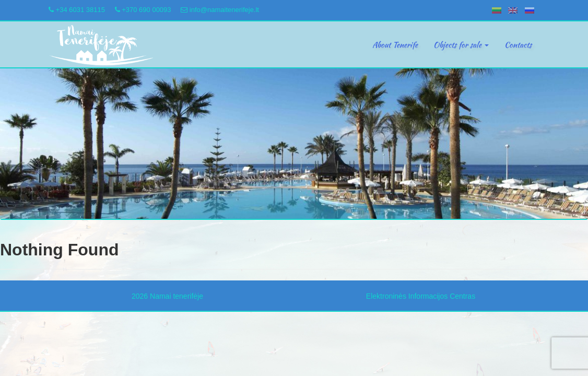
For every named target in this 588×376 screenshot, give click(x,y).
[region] (294, 144)
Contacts (518, 45)
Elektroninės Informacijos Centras (421, 296)
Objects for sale (461, 45)
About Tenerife (395, 45)
